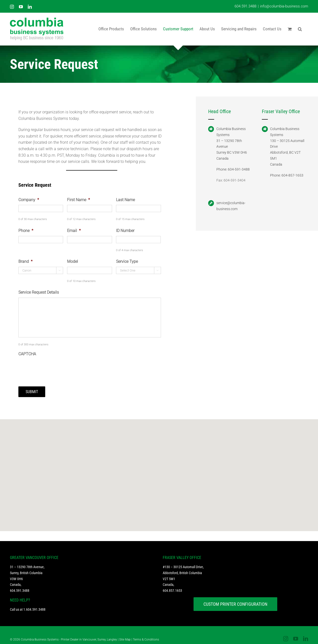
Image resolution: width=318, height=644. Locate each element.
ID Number (125, 231)
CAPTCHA (27, 354)
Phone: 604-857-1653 (287, 175)
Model (73, 261)
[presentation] (56, 369)
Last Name (125, 200)
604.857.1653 (172, 587)
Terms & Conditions (146, 636)
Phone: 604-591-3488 (233, 169)
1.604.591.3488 (34, 606)
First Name (79, 200)
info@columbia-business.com (284, 6)
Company (29, 200)
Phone (26, 231)
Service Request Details (39, 292)
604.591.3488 (245, 6)
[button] (300, 29)
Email (74, 231)
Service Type (127, 261)
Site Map (125, 636)
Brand (25, 261)
